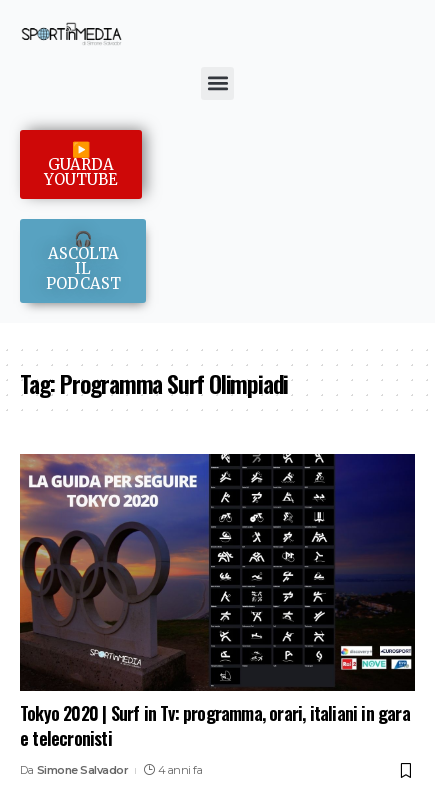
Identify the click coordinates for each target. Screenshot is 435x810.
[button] (217, 83)
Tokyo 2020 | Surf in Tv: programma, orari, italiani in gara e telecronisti (215, 725)
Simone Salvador (83, 770)
